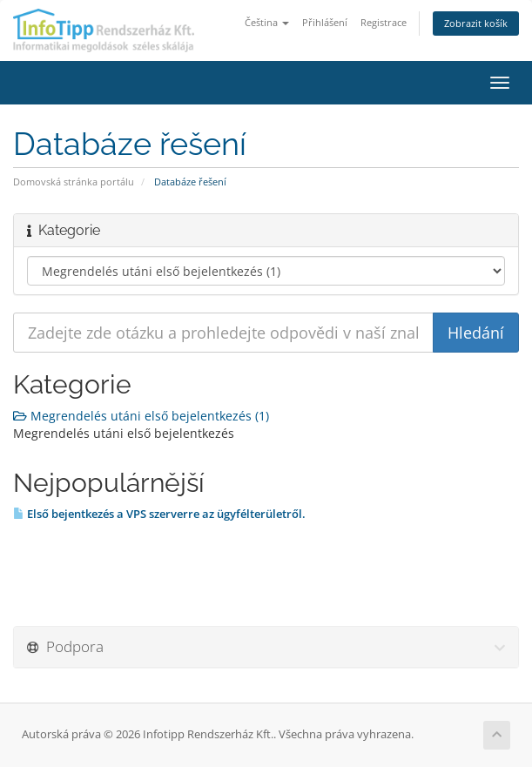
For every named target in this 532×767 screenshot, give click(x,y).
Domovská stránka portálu (74, 182)
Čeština (267, 22)
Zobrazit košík (476, 23)
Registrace (384, 22)
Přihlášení (325, 22)
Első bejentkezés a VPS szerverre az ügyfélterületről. (159, 514)
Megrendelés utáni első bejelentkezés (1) (141, 416)
